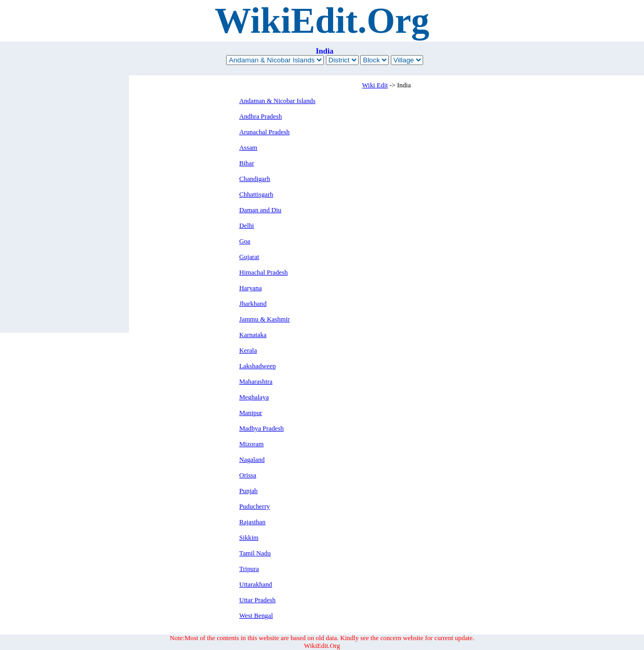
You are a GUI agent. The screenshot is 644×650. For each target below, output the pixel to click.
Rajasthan (252, 522)
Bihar (246, 163)
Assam (248, 148)
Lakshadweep (257, 366)
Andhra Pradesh (260, 116)
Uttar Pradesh (257, 600)
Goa (245, 241)
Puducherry (254, 506)
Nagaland (252, 460)
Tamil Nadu (255, 553)
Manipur (251, 413)
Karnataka (253, 335)
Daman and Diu (260, 210)
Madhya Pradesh (261, 428)
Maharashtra (256, 382)
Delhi (246, 226)
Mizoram (251, 444)
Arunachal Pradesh (264, 132)
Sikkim (249, 538)
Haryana (250, 288)
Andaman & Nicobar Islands (277, 101)
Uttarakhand (255, 584)
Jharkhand (253, 304)
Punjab (248, 491)
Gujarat (249, 257)
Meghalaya (254, 397)
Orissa (248, 475)
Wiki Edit (375, 85)
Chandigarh (255, 179)
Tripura (249, 569)
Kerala (248, 350)
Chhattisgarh (256, 194)
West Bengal (256, 616)
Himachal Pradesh (263, 272)
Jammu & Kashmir (264, 319)
